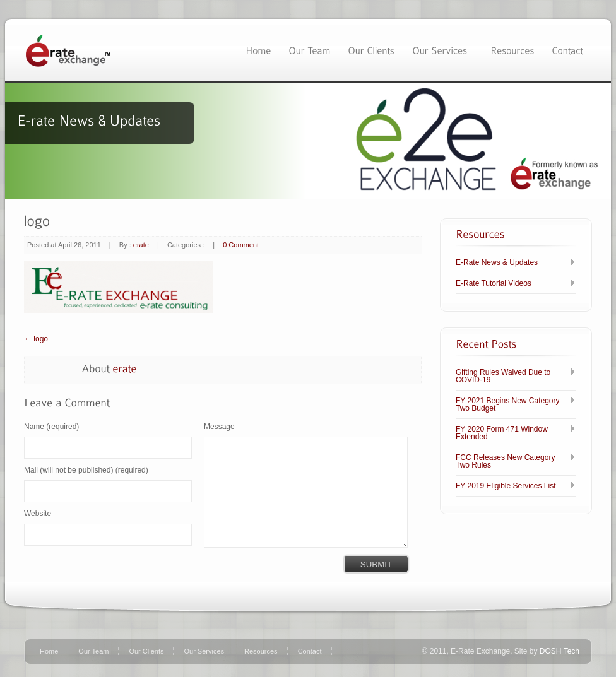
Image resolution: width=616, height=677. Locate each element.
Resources (261, 651)
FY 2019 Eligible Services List (506, 486)
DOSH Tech (560, 651)
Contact (310, 651)
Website (38, 514)
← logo (36, 339)
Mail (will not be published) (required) (86, 470)
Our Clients (146, 651)
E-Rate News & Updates (497, 262)
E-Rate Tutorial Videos (494, 283)
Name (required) (51, 427)
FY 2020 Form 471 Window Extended (502, 433)
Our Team (93, 651)
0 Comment (241, 245)
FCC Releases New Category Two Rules (505, 461)
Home (49, 651)
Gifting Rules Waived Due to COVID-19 (503, 376)
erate (141, 245)
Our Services (204, 651)
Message (219, 427)
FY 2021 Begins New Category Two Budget (508, 404)
